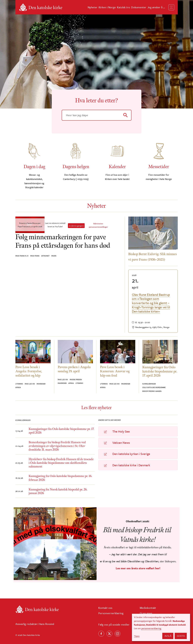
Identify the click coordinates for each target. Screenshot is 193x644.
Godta (181, 636)
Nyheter (93, 7)
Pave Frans (35, 256)
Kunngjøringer (149, 384)
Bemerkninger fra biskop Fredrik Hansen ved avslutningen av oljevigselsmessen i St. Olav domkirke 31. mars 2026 (57, 446)
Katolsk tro (123, 7)
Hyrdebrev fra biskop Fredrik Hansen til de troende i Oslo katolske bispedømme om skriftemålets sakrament (61, 463)
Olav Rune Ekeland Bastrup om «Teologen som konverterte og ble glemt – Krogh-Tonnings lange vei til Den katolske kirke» (151, 303)
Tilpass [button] (137, 636)
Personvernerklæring (111, 613)
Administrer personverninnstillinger (98, 225)
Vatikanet (45, 256)
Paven (54, 256)
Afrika (18, 387)
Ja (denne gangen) (76, 226)
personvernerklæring (151, 628)
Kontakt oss (105, 608)
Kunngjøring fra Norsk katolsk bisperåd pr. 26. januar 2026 (58, 491)
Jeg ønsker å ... (156, 7)
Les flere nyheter (96, 408)
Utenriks (19, 384)
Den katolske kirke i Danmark (131, 465)
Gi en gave (146, 613)
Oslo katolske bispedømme (154, 387)
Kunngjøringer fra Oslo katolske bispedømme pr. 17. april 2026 (61, 431)
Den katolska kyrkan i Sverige (131, 454)
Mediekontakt (148, 608)
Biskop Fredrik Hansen (152, 391)
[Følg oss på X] (109, 634)
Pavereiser (41, 384)
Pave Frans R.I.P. (22, 256)
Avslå (168, 636)
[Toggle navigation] (171, 7)
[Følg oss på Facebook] (101, 634)
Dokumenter (139, 7)
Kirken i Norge (107, 7)
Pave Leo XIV (30, 384)
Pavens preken (76, 380)
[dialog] (161, 627)
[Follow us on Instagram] (118, 634)
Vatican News (121, 443)
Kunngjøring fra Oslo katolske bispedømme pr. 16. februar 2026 (60, 478)
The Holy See (121, 431)
